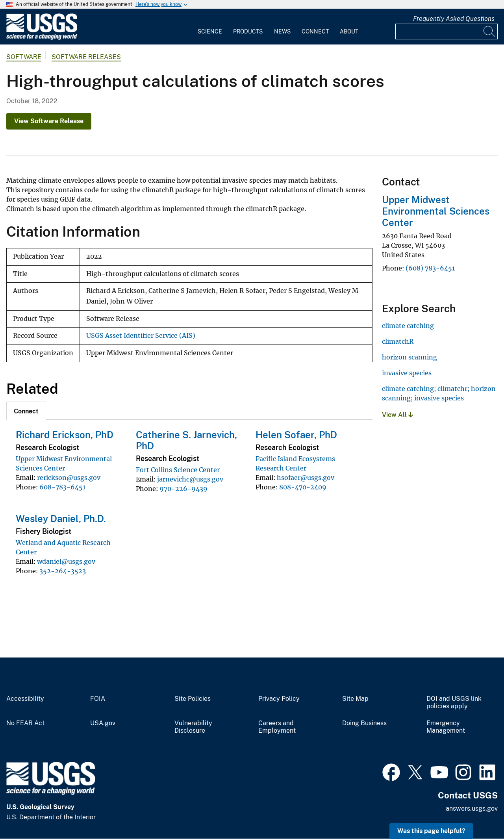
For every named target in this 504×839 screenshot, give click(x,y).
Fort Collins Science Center (178, 470)
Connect (315, 31)
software (24, 57)
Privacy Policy (279, 699)
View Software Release (49, 121)
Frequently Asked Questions (454, 19)
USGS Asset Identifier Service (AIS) (141, 336)
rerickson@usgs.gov (69, 478)
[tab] (26, 411)
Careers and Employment (277, 727)
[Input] (447, 31)
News (282, 31)
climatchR (398, 341)
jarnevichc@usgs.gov (190, 479)
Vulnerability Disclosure (193, 727)
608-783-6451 (62, 487)
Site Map (355, 699)
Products (248, 31)
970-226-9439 (183, 489)
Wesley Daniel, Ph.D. (61, 519)
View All (397, 415)
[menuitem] (210, 27)
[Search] (490, 31)
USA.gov (103, 723)
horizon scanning (409, 357)
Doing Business (364, 723)
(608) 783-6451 (430, 268)
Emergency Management (446, 727)
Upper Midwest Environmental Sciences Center (436, 211)
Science (210, 31)
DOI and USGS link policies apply (454, 703)
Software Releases (86, 57)
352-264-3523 (63, 571)
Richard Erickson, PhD (65, 435)
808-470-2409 (303, 487)
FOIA (98, 699)
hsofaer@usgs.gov (306, 478)
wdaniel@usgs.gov (66, 561)
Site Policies (193, 699)
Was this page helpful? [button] (431, 831)
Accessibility (25, 699)
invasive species (407, 373)
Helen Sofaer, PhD (296, 435)
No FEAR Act (25, 723)
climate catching (408, 326)
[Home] (42, 38)
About (349, 31)
